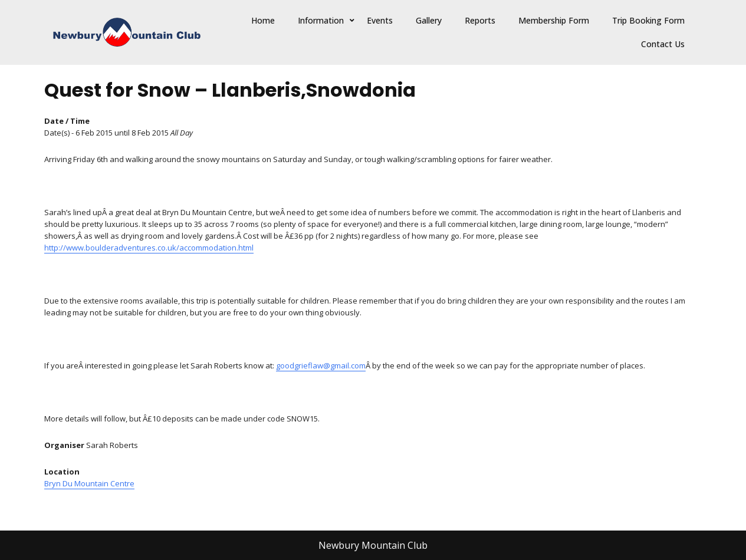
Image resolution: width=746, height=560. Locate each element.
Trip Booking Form (648, 20)
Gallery (429, 20)
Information (321, 20)
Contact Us (663, 44)
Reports (480, 20)
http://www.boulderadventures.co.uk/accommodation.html (149, 248)
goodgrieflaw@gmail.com (321, 365)
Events (380, 20)
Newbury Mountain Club (373, 545)
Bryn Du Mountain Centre (89, 483)
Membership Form (554, 20)
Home (263, 20)
